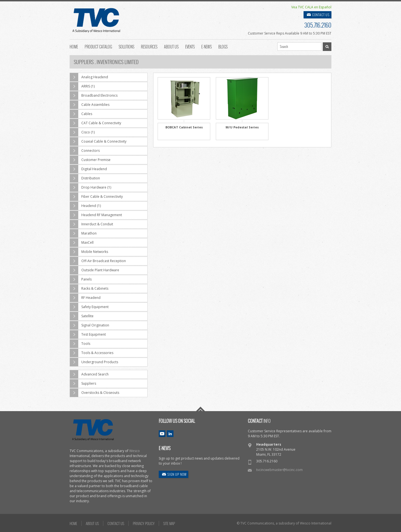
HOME (73, 523)
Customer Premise (90, 160)
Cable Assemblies (90, 105)
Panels (81, 279)
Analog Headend (89, 77)
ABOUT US (92, 523)
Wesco (135, 451)
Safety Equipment (89, 307)
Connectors (85, 151)
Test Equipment (88, 335)
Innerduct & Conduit (91, 224)
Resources (149, 46)
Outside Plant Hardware (95, 270)
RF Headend (85, 298)
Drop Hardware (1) (91, 187)
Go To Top (200, 409)
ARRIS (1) (82, 86)
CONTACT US (321, 15)
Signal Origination (90, 325)
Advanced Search (89, 374)
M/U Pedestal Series (242, 127)
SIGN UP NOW (177, 474)
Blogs (223, 46)
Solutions (126, 46)
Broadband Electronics (94, 96)
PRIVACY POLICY (144, 523)
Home (74, 46)
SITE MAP (169, 523)
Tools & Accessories (92, 353)
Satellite (82, 316)
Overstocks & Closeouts (95, 393)
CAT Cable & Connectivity (96, 123)
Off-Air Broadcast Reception (98, 261)
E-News (206, 46)
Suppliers (83, 384)
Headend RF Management (96, 215)
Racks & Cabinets (89, 289)
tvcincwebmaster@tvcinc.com (279, 470)
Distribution (85, 178)
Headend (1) (85, 206)
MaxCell (82, 243)
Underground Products (94, 362)
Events (190, 46)
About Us (171, 46)
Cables (81, 114)
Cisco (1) (82, 132)
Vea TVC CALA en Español (311, 7)
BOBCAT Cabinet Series (184, 127)
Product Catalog (98, 46)
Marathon (83, 233)
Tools (80, 344)
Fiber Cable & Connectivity (96, 197)
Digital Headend (88, 169)
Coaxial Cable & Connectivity (98, 141)
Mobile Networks (89, 252)
